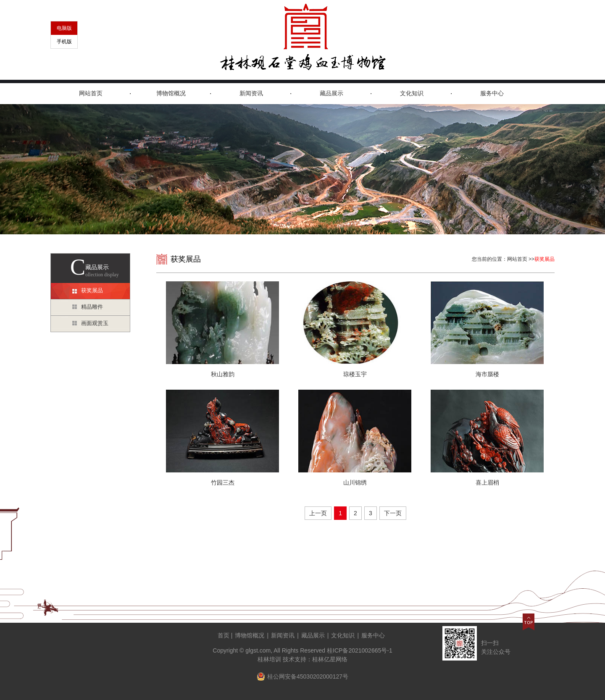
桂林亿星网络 (330, 659)
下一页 (393, 513)
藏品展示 (331, 93)
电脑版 (64, 28)
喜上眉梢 (487, 482)
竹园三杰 (223, 482)
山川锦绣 (355, 482)
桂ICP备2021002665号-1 (360, 650)
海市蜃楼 (487, 374)
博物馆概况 (171, 93)
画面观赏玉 (95, 323)
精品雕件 (92, 307)
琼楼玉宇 (355, 374)
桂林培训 (269, 659)
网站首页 (91, 93)
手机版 (64, 42)
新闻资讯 (251, 93)
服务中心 (492, 93)
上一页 (318, 513)
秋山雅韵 (223, 374)
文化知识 (412, 93)
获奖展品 (92, 290)
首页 (224, 635)
